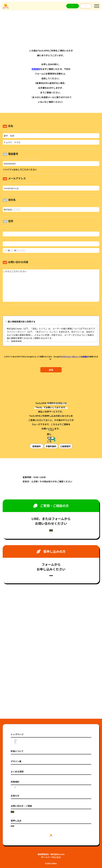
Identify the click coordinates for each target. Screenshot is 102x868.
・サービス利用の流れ (23, 685)
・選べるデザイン (21, 673)
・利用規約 (19, 731)
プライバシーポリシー (71, 357)
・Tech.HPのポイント (23, 655)
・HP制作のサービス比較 (25, 661)
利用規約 (36, 69)
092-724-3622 (63, 88)
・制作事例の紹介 (21, 667)
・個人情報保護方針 (22, 737)
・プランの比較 (20, 679)
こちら (58, 857)
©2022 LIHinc (51, 863)
